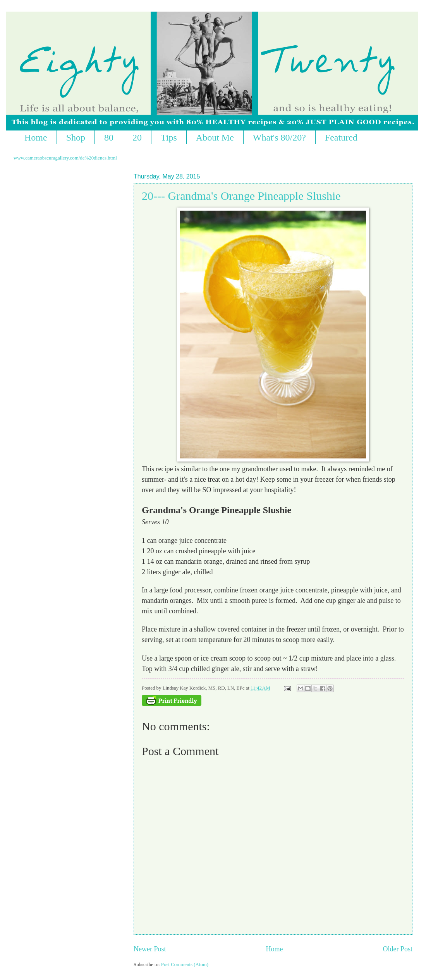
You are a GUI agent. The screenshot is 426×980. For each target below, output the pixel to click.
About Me (215, 137)
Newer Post (150, 949)
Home (36, 137)
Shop (76, 137)
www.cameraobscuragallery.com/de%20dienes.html (65, 158)
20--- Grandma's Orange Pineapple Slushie (241, 196)
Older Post (398, 949)
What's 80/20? (279, 137)
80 (109, 137)
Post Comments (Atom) (185, 965)
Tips (169, 137)
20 (137, 137)
